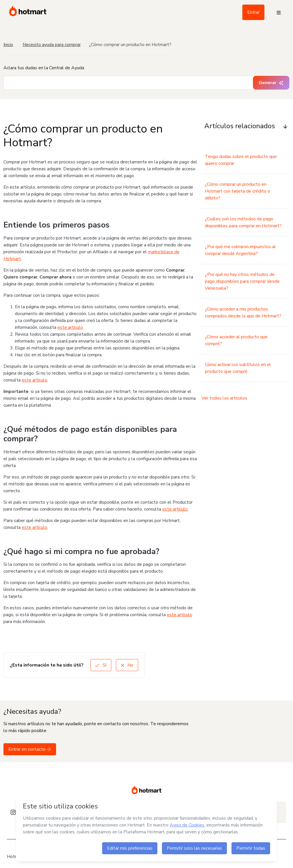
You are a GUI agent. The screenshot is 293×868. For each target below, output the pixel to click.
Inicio (8, 45)
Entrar (253, 12)
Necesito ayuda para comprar (52, 45)
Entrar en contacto (30, 749)
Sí (101, 665)
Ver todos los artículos (224, 398)
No (127, 665)
